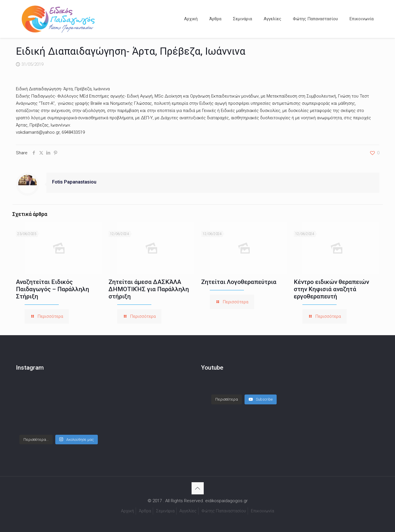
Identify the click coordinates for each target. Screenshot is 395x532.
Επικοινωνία (262, 511)
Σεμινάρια (165, 511)
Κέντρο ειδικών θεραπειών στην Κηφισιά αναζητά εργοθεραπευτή (331, 289)
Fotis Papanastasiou (74, 182)
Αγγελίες (188, 511)
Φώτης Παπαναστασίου (224, 511)
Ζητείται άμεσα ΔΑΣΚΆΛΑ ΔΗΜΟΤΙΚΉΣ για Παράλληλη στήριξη (149, 289)
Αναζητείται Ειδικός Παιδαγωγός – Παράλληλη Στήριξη (53, 289)
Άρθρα (145, 511)
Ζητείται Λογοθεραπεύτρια (239, 282)
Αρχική (127, 511)
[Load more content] (227, 394)
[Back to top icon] (198, 488)
